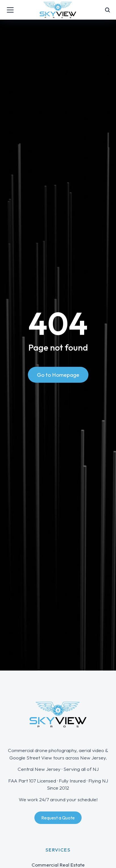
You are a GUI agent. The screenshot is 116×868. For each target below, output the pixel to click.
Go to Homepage (58, 375)
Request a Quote (58, 818)
